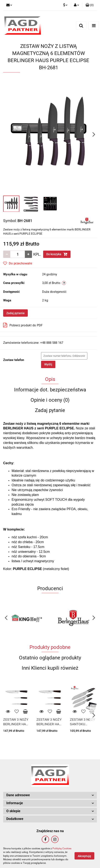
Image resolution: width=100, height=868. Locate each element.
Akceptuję (84, 856)
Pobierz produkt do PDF (23, 325)
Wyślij (48, 364)
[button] (90, 5)
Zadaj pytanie (15, 313)
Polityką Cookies (62, 848)
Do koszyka (57, 254)
